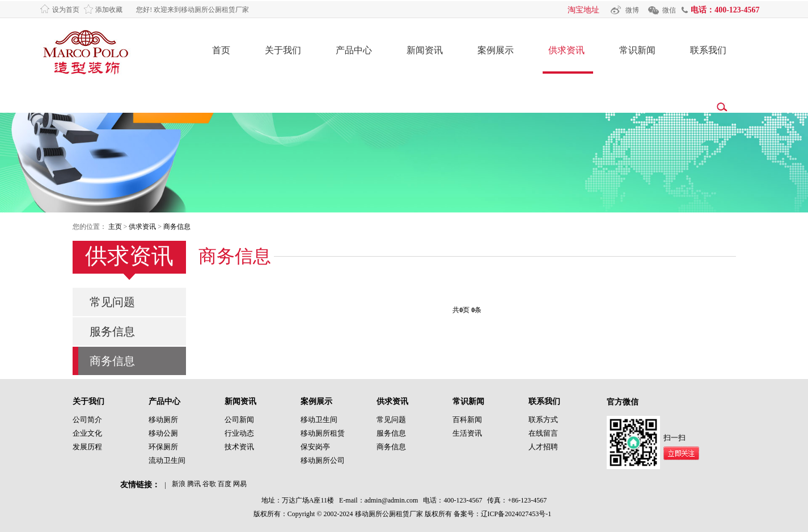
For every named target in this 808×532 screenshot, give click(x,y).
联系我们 (708, 50)
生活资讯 (467, 433)
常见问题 (112, 302)
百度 (225, 484)
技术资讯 (239, 447)
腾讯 (194, 484)
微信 (669, 10)
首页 (221, 50)
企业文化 (87, 433)
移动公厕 (163, 433)
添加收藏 (109, 10)
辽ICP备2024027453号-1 (516, 514)
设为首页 (66, 10)
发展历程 (87, 447)
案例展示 (496, 50)
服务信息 (112, 331)
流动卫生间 (167, 460)
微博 (632, 10)
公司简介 (87, 420)
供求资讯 (566, 50)
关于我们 (283, 50)
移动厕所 (163, 420)
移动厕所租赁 (323, 433)
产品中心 (354, 50)
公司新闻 (239, 420)
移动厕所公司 (323, 460)
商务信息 (177, 227)
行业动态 (239, 433)
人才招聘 (543, 447)
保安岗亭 (315, 447)
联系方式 (543, 420)
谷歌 (209, 484)
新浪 (179, 484)
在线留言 (543, 433)
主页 (115, 227)
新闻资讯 (425, 50)
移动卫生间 (319, 420)
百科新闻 (467, 420)
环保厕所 (163, 447)
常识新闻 (637, 50)
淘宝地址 (583, 10)
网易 (240, 484)
